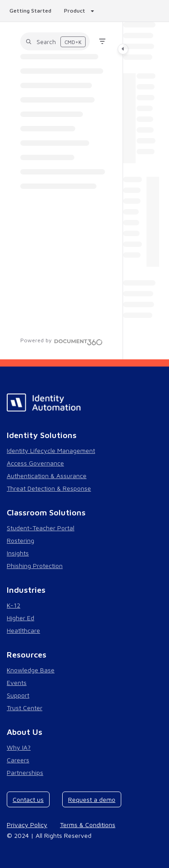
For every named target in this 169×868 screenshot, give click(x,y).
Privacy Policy (27, 825)
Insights (18, 553)
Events (17, 682)
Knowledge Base (31, 670)
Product (75, 11)
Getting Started (30, 11)
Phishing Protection (35, 566)
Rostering (21, 540)
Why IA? (19, 747)
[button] (55, 41)
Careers (18, 760)
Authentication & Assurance (47, 476)
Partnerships (25, 772)
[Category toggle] (123, 49)
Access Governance (35, 463)
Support (18, 695)
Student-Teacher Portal (41, 528)
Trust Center (25, 708)
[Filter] (102, 41)
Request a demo (92, 799)
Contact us (28, 799)
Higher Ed (21, 618)
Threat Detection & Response (49, 488)
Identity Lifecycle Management (51, 450)
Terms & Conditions (88, 825)
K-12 (14, 605)
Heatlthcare (23, 630)
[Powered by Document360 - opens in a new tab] (62, 341)
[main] (141, 191)
